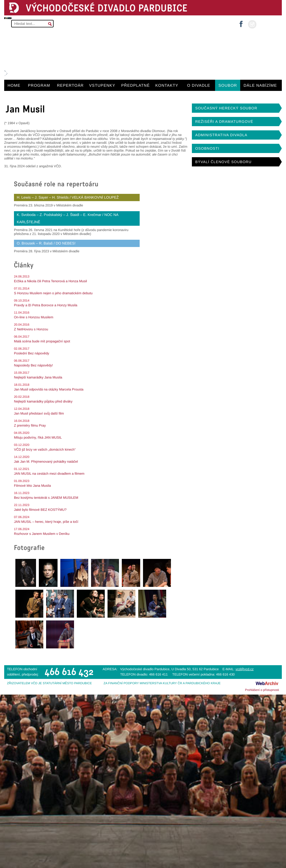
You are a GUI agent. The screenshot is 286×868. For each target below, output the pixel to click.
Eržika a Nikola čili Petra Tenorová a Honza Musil (50, 281)
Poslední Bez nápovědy (32, 353)
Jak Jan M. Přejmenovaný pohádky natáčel (46, 462)
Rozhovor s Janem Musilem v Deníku (42, 534)
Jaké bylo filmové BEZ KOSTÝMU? (40, 510)
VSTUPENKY (102, 85)
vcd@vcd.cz (245, 669)
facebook (241, 22)
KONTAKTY (167, 85)
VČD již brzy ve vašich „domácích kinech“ (45, 450)
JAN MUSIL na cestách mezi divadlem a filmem (49, 474)
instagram (252, 24)
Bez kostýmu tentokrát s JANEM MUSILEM (46, 498)
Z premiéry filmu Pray (30, 425)
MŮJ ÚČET (269, 24)
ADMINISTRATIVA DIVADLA (221, 135)
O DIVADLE (199, 85)
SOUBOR (228, 85)
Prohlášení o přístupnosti (262, 690)
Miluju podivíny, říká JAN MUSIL (38, 437)
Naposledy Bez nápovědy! (33, 365)
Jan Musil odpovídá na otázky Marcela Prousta (49, 389)
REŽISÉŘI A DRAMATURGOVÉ (224, 122)
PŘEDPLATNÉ (135, 85)
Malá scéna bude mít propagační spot (42, 341)
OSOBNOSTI (207, 148)
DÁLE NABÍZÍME (260, 85)
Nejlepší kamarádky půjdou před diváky (43, 401)
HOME (14, 85)
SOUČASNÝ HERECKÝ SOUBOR (226, 108)
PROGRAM (39, 85)
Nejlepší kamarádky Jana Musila (38, 377)
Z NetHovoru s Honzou (31, 329)
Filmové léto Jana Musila (32, 486)
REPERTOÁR (70, 85)
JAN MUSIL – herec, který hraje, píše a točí (46, 522)
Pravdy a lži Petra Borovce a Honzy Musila (46, 305)
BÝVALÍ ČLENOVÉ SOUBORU (223, 162)
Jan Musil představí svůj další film (39, 413)
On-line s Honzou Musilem (34, 317)
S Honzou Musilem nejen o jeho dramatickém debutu (53, 293)
